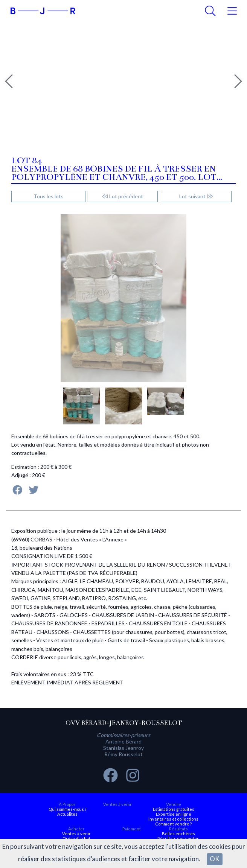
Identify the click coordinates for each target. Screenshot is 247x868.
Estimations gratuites (174, 809)
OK (215, 859)
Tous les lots (49, 196)
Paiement (132, 829)
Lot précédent (123, 196)
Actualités (67, 814)
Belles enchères (178, 834)
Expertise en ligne (174, 814)
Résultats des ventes (178, 838)
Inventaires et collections (173, 819)
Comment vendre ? (173, 824)
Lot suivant (196, 196)
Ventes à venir (117, 804)
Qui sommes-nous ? (67, 809)
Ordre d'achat (76, 838)
